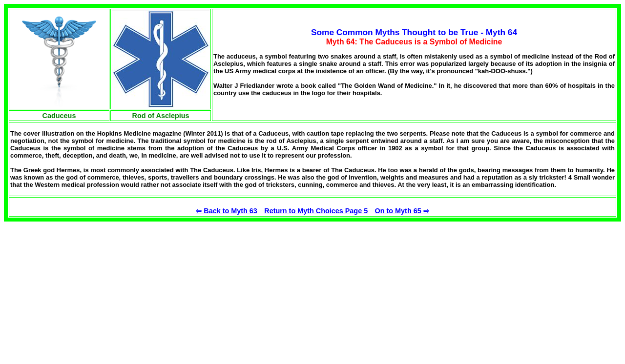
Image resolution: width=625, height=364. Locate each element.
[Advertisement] (86, 290)
